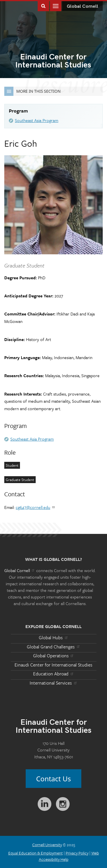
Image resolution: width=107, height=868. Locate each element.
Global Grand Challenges (53, 647)
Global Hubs (53, 638)
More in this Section (32, 91)
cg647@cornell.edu (36, 507)
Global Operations (54, 656)
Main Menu (56, 6)
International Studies (53, 61)
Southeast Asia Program (37, 120)
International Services (53, 683)
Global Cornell (82, 6)
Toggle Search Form (43, 6)
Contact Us (53, 779)
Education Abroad (53, 674)
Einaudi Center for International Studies (53, 665)
